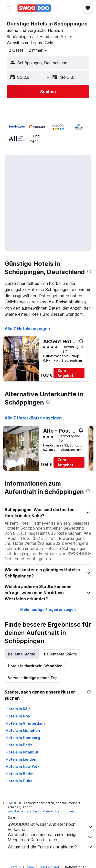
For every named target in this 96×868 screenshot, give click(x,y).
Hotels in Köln (18, 709)
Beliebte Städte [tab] (22, 654)
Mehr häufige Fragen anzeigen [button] (48, 610)
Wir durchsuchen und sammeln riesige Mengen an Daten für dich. (51, 837)
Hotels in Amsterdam (25, 723)
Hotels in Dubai (20, 781)
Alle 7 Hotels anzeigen (27, 329)
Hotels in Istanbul (22, 752)
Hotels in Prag (19, 716)
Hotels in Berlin (20, 774)
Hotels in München (23, 730)
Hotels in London (21, 759)
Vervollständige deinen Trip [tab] (33, 678)
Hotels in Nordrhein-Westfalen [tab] (35, 666)
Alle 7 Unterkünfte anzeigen (33, 418)
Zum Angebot (65, 373)
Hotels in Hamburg (23, 738)
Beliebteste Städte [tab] (61, 654)
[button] (9, 8)
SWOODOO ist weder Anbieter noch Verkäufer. (51, 827)
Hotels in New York (23, 766)
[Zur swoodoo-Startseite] (34, 8)
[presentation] (89, 271)
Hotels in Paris (19, 745)
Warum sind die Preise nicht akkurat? (51, 847)
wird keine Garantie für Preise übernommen (41, 811)
